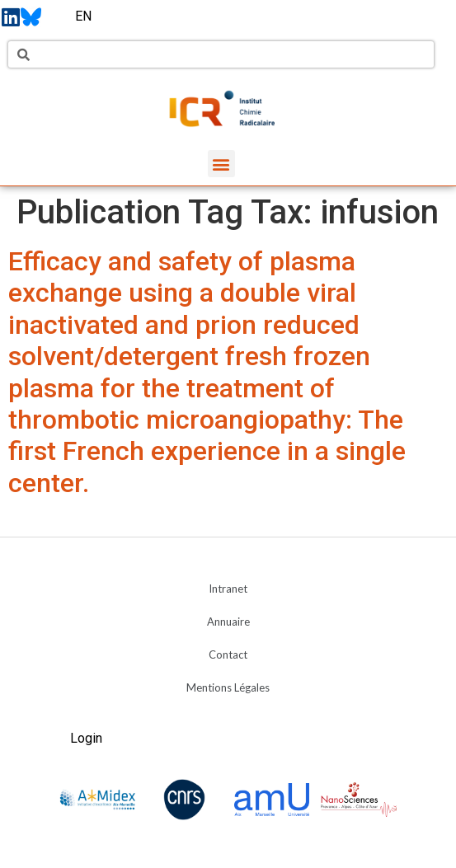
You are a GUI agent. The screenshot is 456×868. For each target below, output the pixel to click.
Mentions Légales (228, 687)
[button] (221, 164)
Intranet (228, 589)
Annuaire (228, 622)
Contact (228, 655)
